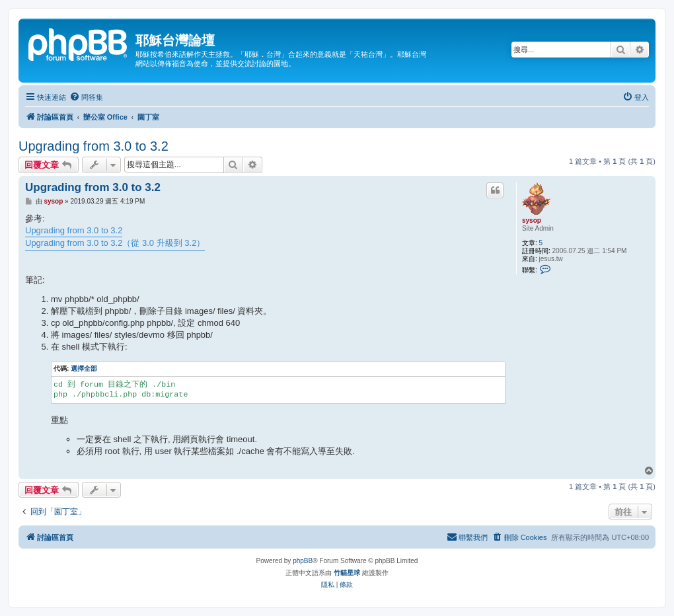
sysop (532, 220)
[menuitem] (86, 97)
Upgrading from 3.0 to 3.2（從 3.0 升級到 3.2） (115, 243)
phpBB (303, 561)
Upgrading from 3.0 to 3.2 (94, 146)
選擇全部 (84, 368)
